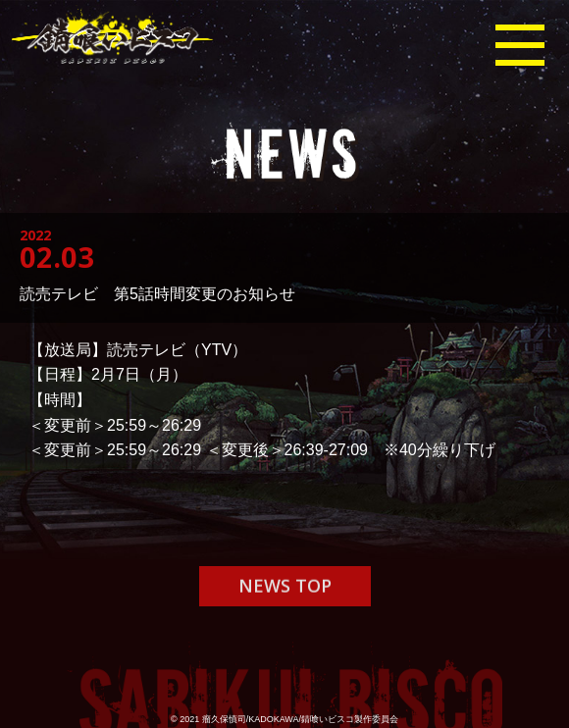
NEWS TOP (285, 588)
